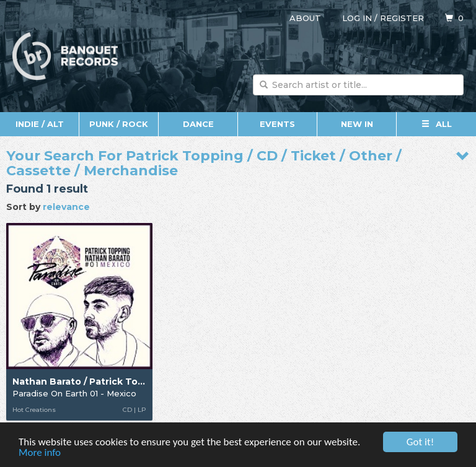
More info (40, 453)
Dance (198, 124)
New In (357, 124)
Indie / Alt (40, 124)
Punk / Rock (119, 124)
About (305, 18)
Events (277, 124)
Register (402, 18)
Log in (357, 18)
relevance (66, 207)
